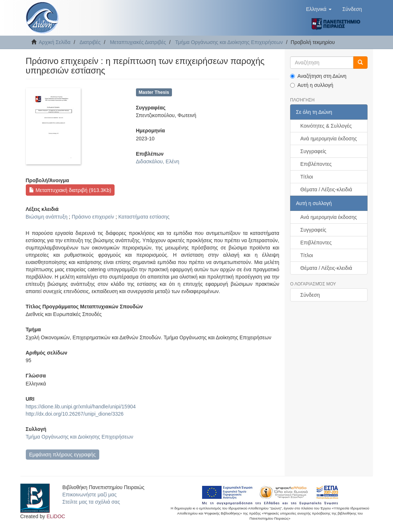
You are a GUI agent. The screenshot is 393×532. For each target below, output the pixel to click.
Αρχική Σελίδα (55, 42)
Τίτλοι (307, 177)
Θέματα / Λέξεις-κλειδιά (326, 189)
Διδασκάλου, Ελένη (158, 161)
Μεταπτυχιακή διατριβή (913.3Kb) (70, 190)
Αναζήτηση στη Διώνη (318, 76)
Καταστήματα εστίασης (144, 217)
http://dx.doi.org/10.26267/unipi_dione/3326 (75, 414)
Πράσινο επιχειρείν (93, 217)
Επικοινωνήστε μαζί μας (90, 495)
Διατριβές (90, 42)
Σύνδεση (310, 295)
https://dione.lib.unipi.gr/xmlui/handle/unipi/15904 (81, 407)
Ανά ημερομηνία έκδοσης (329, 139)
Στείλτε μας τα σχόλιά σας (91, 502)
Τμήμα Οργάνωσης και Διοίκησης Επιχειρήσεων (229, 42)
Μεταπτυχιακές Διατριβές (138, 42)
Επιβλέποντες (316, 164)
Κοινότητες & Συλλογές (326, 126)
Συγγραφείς (313, 151)
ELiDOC (56, 516)
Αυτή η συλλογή (312, 85)
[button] (319, 9)
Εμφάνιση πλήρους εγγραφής (62, 455)
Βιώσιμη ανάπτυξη (47, 217)
